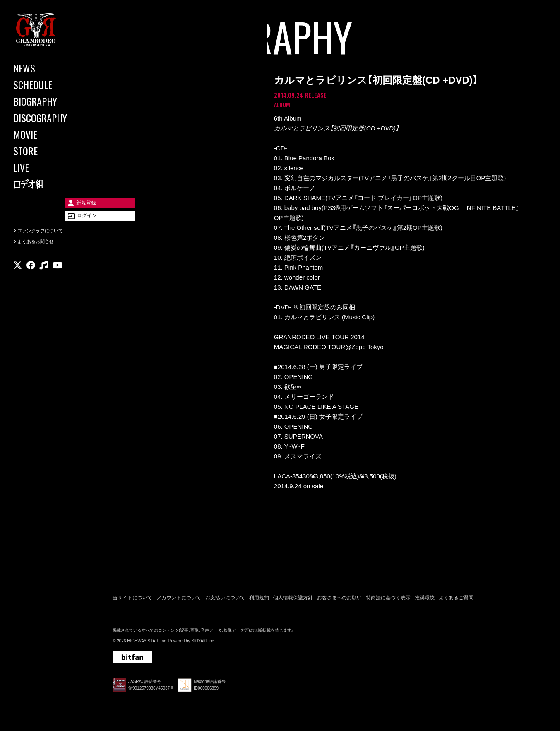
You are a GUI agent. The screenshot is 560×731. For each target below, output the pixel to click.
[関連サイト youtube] (58, 279)
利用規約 (259, 600)
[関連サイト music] (44, 279)
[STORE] (50, 151)
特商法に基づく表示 (388, 600)
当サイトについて (132, 600)
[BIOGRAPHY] (50, 101)
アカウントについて (179, 600)
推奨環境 (425, 600)
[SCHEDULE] (50, 84)
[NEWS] (50, 68)
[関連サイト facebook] (31, 279)
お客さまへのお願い (339, 600)
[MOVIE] (50, 134)
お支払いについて (225, 600)
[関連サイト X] (18, 279)
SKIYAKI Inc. (203, 643)
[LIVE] (50, 167)
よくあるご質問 (456, 600)
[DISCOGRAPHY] (50, 118)
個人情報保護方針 (293, 600)
